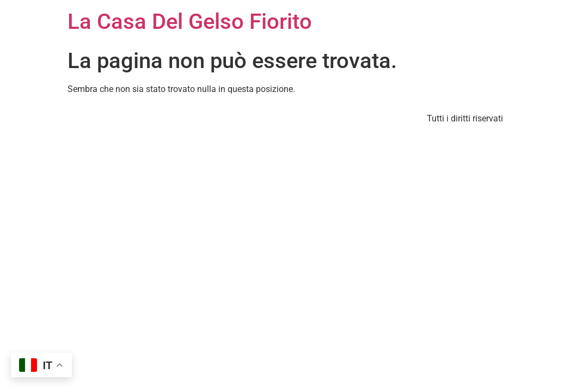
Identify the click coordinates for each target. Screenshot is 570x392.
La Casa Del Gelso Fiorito (190, 22)
